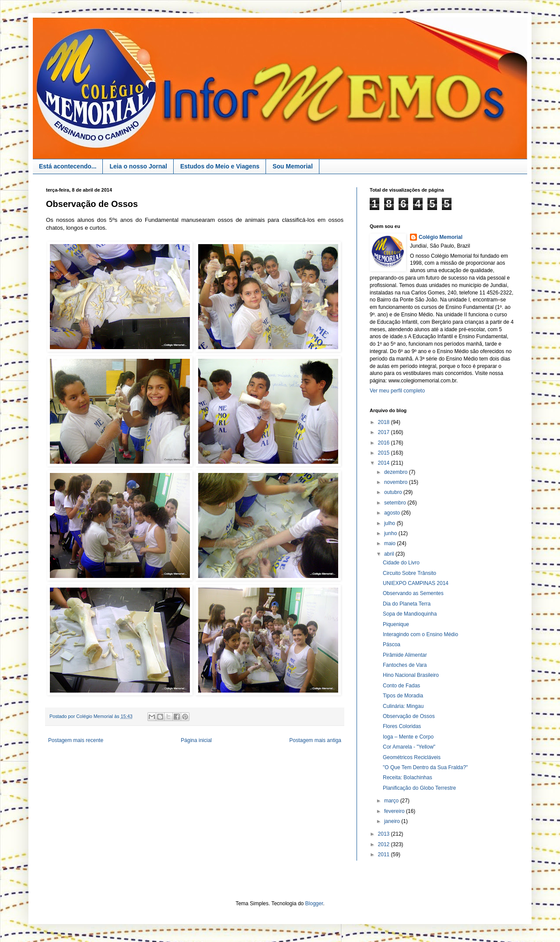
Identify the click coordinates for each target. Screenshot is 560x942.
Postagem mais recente (76, 740)
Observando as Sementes (413, 593)
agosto (393, 513)
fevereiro (395, 811)
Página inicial (196, 740)
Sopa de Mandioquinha (410, 614)
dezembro (397, 472)
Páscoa (392, 644)
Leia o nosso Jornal (138, 166)
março (392, 801)
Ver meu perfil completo (397, 391)
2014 (385, 463)
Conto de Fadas (401, 686)
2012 (385, 844)
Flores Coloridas (402, 726)
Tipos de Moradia (403, 696)
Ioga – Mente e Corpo (408, 737)
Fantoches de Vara (405, 665)
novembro (397, 482)
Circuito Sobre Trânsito (409, 573)
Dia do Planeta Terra (407, 604)
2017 (385, 432)
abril (390, 554)
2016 (385, 443)
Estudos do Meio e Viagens (220, 166)
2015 (385, 453)
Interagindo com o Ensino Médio (420, 634)
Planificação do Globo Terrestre (419, 788)
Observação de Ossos (409, 716)
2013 (385, 834)
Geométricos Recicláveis (412, 757)
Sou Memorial (293, 166)
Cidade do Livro (401, 563)
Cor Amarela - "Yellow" (409, 747)
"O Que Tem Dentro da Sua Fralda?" (425, 767)
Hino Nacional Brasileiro (411, 675)
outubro (394, 492)
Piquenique (396, 624)
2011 (385, 854)
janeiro (393, 821)
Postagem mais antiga (315, 740)
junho (391, 533)
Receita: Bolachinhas (408, 777)
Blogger (314, 903)
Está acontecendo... (68, 166)
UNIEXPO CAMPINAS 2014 (416, 583)
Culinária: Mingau (403, 706)
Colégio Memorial (441, 237)
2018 (385, 422)
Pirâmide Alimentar (405, 655)
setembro (396, 503)
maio (390, 543)
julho (390, 523)
